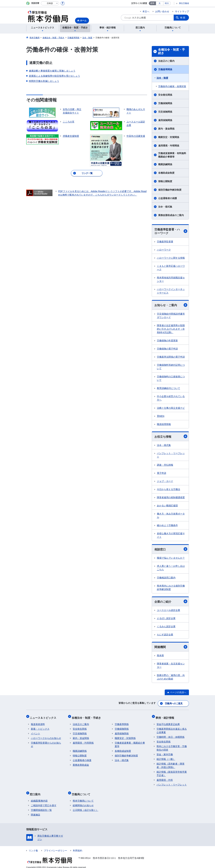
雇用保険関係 (165, 120)
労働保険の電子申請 (167, 349)
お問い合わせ (162, 11)
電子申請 (162, 474)
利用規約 (78, 847)
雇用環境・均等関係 (169, 146)
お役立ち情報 (171, 437)
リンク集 (33, 847)
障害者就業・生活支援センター (171, 667)
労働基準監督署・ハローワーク (171, 232)
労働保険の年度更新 (167, 341)
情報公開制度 (165, 181)
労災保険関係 (165, 112)
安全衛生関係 (165, 95)
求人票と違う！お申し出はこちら (171, 569)
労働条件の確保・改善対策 (172, 86)
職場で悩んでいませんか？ (171, 559)
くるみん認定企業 (166, 628)
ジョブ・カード (165, 482)
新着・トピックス (40, 727)
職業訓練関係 (165, 164)
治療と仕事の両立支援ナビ (171, 408)
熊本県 (160, 657)
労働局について (82, 792)
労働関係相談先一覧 (41, 806)
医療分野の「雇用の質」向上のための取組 (171, 678)
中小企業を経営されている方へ (171, 399)
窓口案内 (36, 792)
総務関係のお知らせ (83, 802)
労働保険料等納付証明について (171, 367)
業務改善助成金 (81, 763)
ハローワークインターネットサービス (171, 291)
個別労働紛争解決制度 (170, 190)
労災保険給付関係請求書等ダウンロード (171, 316)
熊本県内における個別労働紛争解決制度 (171, 588)
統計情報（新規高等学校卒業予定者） (172, 772)
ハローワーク (164, 250)
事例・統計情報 (166, 717)
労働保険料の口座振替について (171, 379)
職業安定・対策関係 (169, 137)
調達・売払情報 (165, 466)
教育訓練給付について (169, 389)
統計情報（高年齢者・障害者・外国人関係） (171, 764)
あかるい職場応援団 (167, 506)
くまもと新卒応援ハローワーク (171, 268)
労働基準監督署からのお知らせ (46, 743)
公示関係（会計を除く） (86, 806)
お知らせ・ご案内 (171, 306)
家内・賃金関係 (166, 129)
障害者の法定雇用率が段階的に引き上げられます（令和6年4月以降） (171, 329)
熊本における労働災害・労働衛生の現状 (172, 747)
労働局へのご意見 (174, 704)
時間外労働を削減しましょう (44, 81)
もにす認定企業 (165, 636)
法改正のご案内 (166, 61)
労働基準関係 (165, 69)
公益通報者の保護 (168, 198)
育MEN (161, 417)
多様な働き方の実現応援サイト (171, 536)
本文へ (146, 11)
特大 (167, 3)
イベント (36, 732)
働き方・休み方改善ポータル (171, 516)
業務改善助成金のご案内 (171, 215)
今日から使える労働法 (169, 490)
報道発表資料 (38, 723)
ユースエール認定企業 (169, 611)
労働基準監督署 (165, 242)
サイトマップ (182, 11)
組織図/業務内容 (39, 797)
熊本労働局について (83, 797)
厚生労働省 (184, 3)
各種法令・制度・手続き (172, 51)
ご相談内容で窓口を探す (44, 802)
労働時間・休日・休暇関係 (171, 736)
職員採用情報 (164, 425)
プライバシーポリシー (55, 847)
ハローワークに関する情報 (171, 258)
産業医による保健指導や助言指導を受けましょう (54, 76)
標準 (152, 3)
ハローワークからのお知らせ (46, 737)
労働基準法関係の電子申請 (171, 357)
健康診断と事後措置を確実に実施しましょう (52, 71)
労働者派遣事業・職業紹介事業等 (130, 743)
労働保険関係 (165, 103)
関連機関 (171, 648)
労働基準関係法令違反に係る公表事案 (172, 729)
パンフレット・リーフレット (171, 456)
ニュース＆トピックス (44, 717)
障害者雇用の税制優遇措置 (171, 498)
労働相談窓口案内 (166, 579)
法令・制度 (162, 78)
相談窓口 (171, 550)
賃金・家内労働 (165, 753)
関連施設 (36, 811)
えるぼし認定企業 (166, 619)
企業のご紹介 (171, 603)
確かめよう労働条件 (167, 526)
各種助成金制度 (166, 173)
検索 (183, 18)
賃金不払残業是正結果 (168, 723)
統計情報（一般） (166, 758)
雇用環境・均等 (165, 779)
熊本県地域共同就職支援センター (171, 280)
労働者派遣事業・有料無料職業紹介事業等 (172, 155)
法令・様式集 (165, 207)
